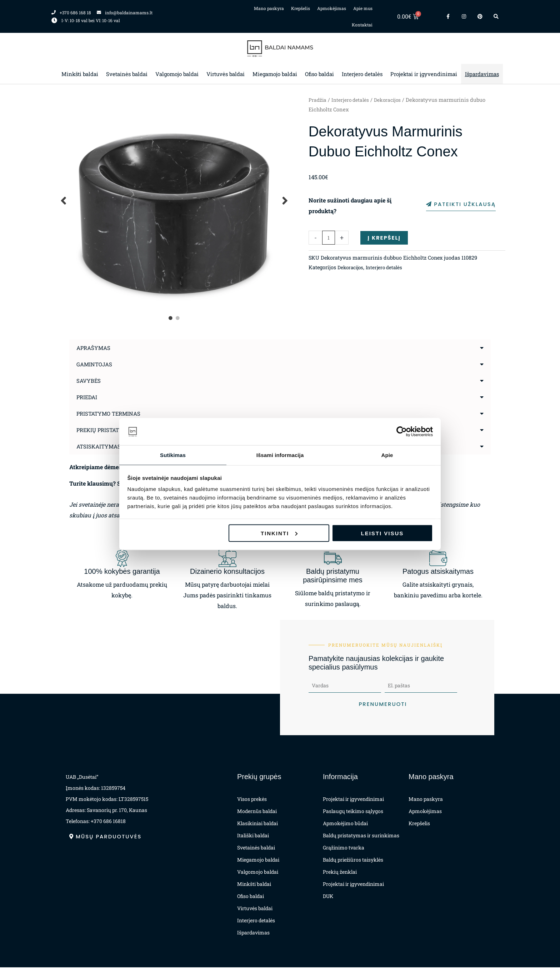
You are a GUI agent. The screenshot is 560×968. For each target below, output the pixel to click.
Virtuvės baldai (226, 74)
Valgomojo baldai (177, 74)
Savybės (89, 380)
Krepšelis (301, 8)
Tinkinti (279, 533)
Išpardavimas (482, 74)
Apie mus (363, 8)
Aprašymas (94, 348)
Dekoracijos (392, 100)
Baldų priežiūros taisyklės (353, 860)
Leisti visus (382, 533)
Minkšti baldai (80, 74)
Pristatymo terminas (111, 413)
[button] (280, 348)
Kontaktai (362, 25)
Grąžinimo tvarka (344, 848)
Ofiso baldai (319, 74)
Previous (64, 200)
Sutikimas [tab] (173, 455)
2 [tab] (178, 318)
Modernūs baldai (257, 812)
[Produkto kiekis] (329, 238)
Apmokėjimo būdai (345, 824)
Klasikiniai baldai (257, 824)
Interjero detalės (362, 74)
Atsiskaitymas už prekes (116, 446)
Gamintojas (96, 364)
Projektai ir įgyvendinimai (424, 74)
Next (285, 200)
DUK (328, 897)
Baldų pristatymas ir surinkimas (361, 836)
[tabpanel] (175, 200)
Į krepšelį (385, 238)
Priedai (88, 397)
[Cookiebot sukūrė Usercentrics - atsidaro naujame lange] (402, 431)
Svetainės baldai (127, 74)
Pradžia (318, 100)
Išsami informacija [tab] (280, 455)
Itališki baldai (253, 836)
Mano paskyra (269, 8)
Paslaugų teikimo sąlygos (353, 812)
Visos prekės (252, 800)
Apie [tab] (387, 455)
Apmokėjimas (332, 8)
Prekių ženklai (340, 872)
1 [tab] (171, 318)
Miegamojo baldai (275, 74)
